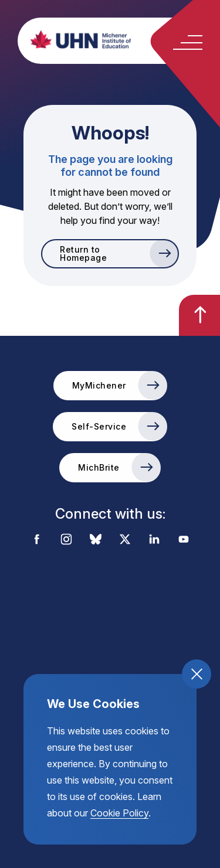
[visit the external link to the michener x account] (125, 540)
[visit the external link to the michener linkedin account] (154, 540)
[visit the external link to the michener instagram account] (66, 540)
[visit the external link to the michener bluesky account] (96, 540)
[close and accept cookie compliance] (197, 674)
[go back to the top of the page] (199, 315)
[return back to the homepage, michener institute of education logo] (122, 39)
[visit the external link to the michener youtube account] (184, 540)
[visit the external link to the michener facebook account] (37, 540)
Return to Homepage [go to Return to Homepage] (83, 253)
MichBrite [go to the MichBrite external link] (99, 467)
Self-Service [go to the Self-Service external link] (99, 426)
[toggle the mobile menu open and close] (188, 42)
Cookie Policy (119, 813)
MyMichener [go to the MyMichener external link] (99, 385)
